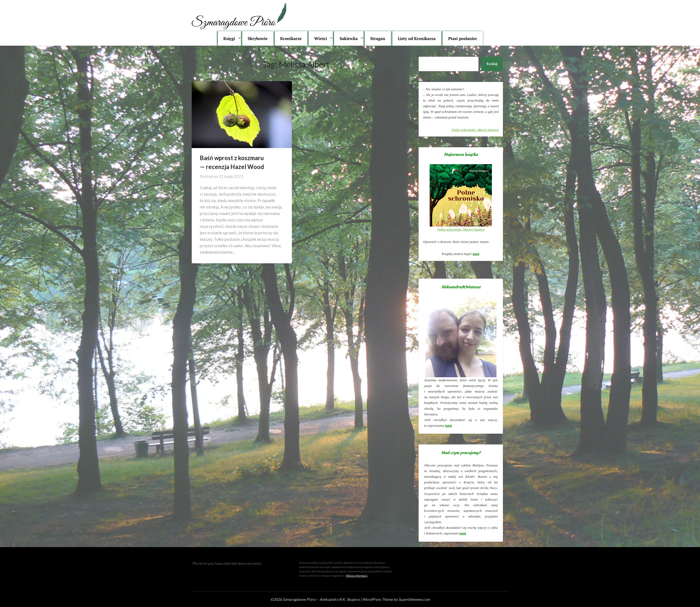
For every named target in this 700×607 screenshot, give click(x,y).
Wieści (321, 38)
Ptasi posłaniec (463, 38)
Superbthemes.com (414, 599)
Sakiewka (349, 38)
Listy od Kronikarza (417, 38)
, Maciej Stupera (475, 130)
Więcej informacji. (357, 576)
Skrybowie (258, 38)
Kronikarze (291, 38)
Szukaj (492, 64)
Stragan (378, 38)
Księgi (229, 38)
